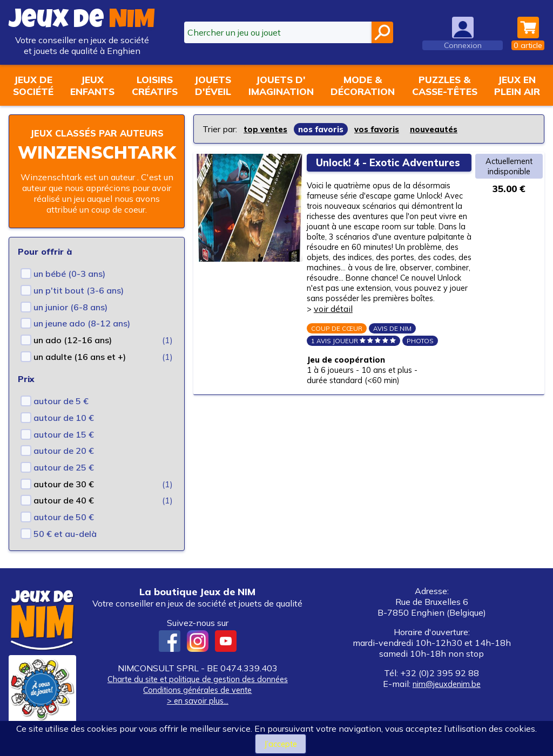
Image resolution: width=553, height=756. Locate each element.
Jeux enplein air (517, 85)
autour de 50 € (64, 530)
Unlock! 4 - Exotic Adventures (365, 168)
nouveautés (447, 129)
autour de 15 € (64, 448)
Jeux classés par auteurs (97, 139)
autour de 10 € (64, 431)
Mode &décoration (363, 85)
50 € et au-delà (65, 547)
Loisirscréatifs (155, 85)
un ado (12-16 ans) (73, 353)
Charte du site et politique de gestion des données (197, 692)
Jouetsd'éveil (213, 85)
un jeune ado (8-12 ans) (82, 337)
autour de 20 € (64, 464)
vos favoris (386, 129)
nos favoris (327, 129)
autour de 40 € (64, 514)
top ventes (268, 129)
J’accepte (281, 744)
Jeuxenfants (92, 85)
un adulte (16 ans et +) (80, 370)
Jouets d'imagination (281, 85)
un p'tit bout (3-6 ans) (79, 304)
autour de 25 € (64, 481)
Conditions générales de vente (198, 703)
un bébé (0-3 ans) (69, 287)
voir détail (337, 350)
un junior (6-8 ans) (70, 321)
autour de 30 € (64, 498)
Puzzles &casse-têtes (445, 85)
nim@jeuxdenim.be (447, 697)
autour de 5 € (61, 414)
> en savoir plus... (198, 714)
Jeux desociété (33, 85)
